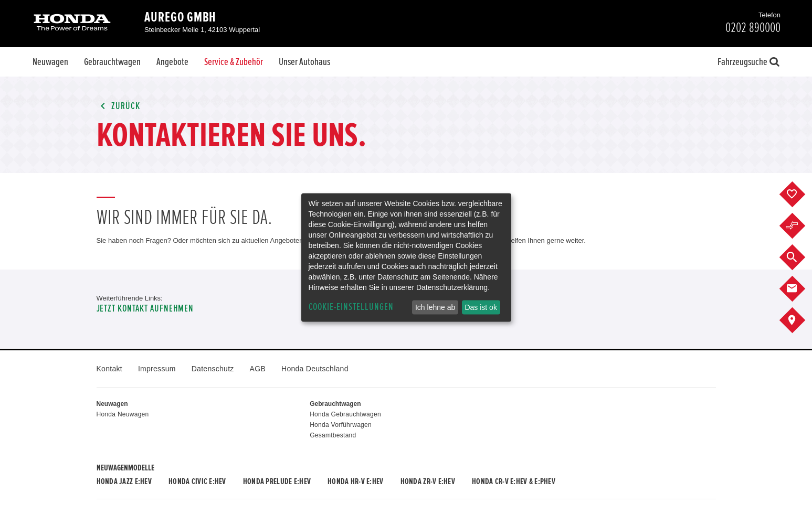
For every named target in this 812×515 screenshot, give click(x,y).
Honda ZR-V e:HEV (428, 481)
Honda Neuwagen (123, 414)
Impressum (157, 369)
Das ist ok (481, 307)
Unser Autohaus (304, 62)
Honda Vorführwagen (341, 425)
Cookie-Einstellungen (351, 307)
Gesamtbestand (333, 435)
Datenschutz (213, 369)
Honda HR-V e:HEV (355, 481)
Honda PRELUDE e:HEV (277, 481)
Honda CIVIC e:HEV (197, 481)
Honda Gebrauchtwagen (345, 414)
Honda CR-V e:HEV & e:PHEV (514, 481)
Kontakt (109, 369)
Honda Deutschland (315, 369)
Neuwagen (50, 62)
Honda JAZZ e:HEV (124, 481)
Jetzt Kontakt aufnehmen (145, 309)
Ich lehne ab (435, 307)
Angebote (172, 62)
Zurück (119, 106)
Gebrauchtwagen (112, 62)
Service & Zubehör (234, 62)
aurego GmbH (180, 17)
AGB (258, 369)
